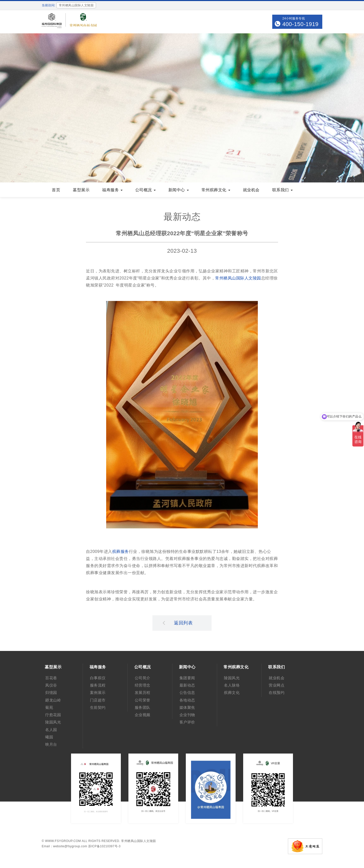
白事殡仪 (98, 678)
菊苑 (49, 707)
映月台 (51, 744)
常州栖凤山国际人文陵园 (238, 278)
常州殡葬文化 (216, 190)
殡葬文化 (232, 693)
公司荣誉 (143, 700)
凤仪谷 (51, 685)
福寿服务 (112, 190)
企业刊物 (187, 715)
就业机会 (251, 190)
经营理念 (143, 685)
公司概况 (145, 190)
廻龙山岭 (53, 700)
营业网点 (277, 685)
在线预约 (277, 693)
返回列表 (178, 623)
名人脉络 (232, 685)
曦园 (49, 737)
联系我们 (282, 190)
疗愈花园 (53, 715)
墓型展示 (81, 190)
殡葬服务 (121, 552)
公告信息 (187, 693)
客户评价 (187, 722)
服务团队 (143, 707)
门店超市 (98, 700)
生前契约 (98, 707)
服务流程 (98, 685)
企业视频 (143, 715)
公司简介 (143, 678)
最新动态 (187, 685)
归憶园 (51, 693)
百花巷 (51, 678)
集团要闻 (187, 678)
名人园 (51, 730)
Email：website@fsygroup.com (64, 846)
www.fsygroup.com (63, 841)
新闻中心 (179, 190)
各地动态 (187, 700)
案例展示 (98, 693)
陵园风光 (53, 722)
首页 (56, 190)
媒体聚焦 (187, 707)
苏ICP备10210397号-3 (104, 846)
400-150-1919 (300, 24)
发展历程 (143, 693)
